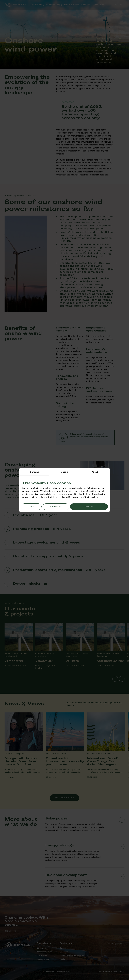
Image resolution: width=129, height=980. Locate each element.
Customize (56, 507)
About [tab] (95, 472)
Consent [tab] (34, 472)
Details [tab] (64, 472)
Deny (31, 507)
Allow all (89, 507)
